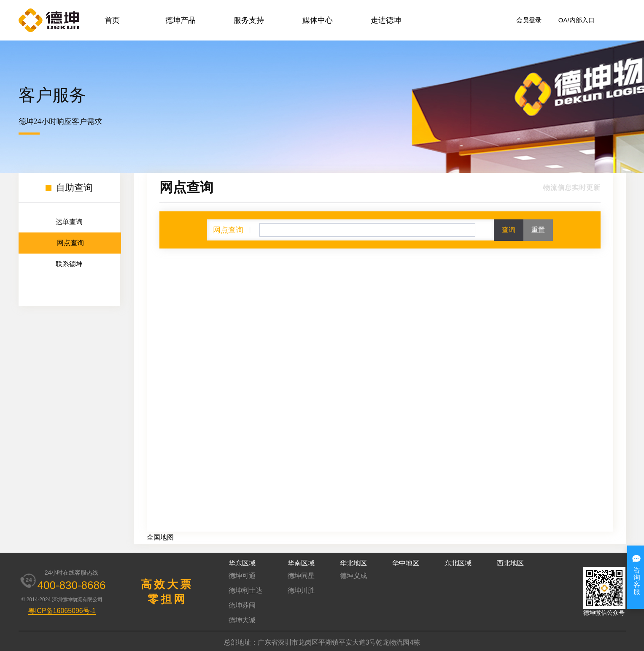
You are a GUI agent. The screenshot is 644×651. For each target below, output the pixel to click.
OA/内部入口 (577, 20)
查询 (509, 230)
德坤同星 (301, 576)
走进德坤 (386, 20)
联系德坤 (69, 264)
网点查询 (70, 243)
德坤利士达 (245, 590)
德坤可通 (242, 576)
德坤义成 (353, 576)
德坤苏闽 (242, 605)
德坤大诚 (242, 620)
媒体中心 (318, 20)
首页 (112, 20)
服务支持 (249, 20)
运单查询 (69, 222)
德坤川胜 (301, 590)
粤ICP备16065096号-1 (62, 611)
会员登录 (529, 20)
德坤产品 (181, 20)
